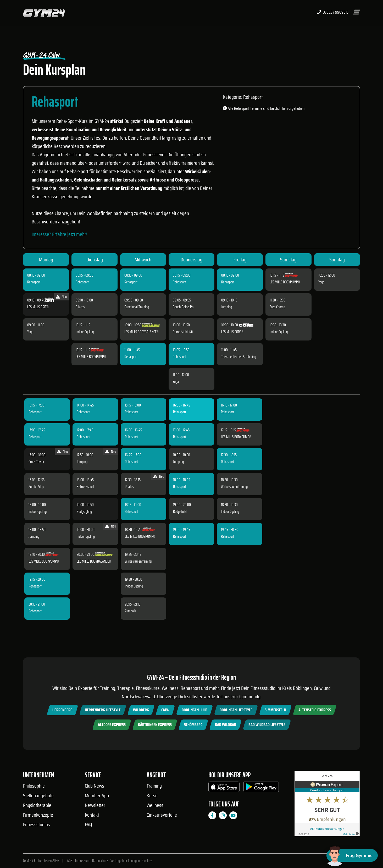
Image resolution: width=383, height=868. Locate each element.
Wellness (155, 805)
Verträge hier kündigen (125, 861)
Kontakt (92, 815)
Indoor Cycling (85, 332)
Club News (95, 786)
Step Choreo (277, 307)
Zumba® (130, 611)
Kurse (152, 795)
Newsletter (95, 805)
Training (154, 786)
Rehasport (34, 282)
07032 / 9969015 (333, 12)
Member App (97, 795)
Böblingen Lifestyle (236, 710)
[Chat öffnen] (352, 855)
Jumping (227, 307)
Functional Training (137, 307)
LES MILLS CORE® (232, 332)
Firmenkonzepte (38, 815)
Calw (165, 710)
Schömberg (193, 725)
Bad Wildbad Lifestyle (267, 725)
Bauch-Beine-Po (183, 307)
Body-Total (180, 512)
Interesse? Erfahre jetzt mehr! (59, 234)
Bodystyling (84, 512)
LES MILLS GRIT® (38, 307)
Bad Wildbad (226, 725)
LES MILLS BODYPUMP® (91, 357)
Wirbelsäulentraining (138, 561)
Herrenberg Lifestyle (103, 710)
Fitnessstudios (37, 825)
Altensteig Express (315, 710)
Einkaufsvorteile (162, 815)
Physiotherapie (37, 805)
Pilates (80, 307)
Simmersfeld (275, 710)
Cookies (147, 861)
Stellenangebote (38, 795)
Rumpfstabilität (183, 332)
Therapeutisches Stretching (239, 357)
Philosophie (34, 786)
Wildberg (141, 710)
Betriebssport (85, 487)
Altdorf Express (112, 725)
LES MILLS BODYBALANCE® (141, 332)
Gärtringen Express (155, 725)
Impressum (82, 861)
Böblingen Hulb (195, 710)
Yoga (30, 332)
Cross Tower (36, 462)
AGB (70, 861)
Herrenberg (62, 710)
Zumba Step (36, 487)
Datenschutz (100, 861)
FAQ (88, 825)
